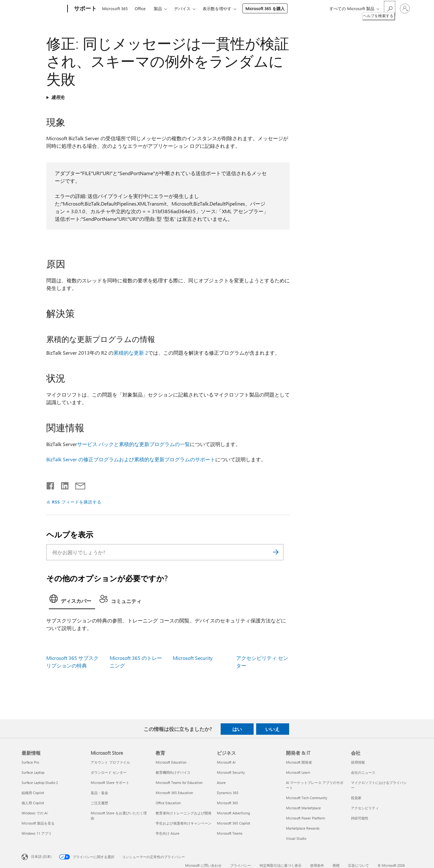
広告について (359, 865)
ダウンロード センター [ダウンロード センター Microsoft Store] (109, 772)
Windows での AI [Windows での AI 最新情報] (35, 813)
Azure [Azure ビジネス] (221, 783)
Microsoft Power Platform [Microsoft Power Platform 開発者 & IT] (305, 818)
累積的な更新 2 (131, 353)
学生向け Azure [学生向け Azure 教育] (168, 833)
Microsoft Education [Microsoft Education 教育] (171, 762)
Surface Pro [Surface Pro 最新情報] (30, 762)
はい (237, 729)
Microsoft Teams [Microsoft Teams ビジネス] (230, 833)
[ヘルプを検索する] (390, 8)
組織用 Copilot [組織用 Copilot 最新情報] (33, 793)
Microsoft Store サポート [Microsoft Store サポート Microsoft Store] (110, 783)
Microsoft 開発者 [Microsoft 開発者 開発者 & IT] (299, 762)
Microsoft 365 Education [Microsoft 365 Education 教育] (174, 793)
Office (140, 8)
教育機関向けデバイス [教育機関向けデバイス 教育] (173, 772)
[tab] (72, 601)
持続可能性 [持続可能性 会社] (360, 818)
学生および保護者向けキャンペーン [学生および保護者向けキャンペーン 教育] (184, 823)
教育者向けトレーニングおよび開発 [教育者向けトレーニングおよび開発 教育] (184, 813)
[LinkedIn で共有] (62, 484)
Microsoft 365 (115, 8)
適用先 (58, 97)
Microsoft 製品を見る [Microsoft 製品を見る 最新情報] (38, 823)
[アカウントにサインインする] (405, 9)
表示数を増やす (217, 8)
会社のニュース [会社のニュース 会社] (363, 772)
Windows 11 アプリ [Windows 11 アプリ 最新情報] (37, 833)
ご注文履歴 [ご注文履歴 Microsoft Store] (99, 803)
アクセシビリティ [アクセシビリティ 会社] (365, 808)
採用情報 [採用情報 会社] (358, 762)
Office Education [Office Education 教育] (168, 803)
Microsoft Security (193, 658)
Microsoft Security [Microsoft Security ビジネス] (231, 772)
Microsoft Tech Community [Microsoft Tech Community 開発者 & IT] (307, 798)
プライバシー (241, 865)
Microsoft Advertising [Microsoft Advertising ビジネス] (233, 813)
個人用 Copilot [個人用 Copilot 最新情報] (33, 803)
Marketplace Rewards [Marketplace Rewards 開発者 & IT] (303, 828)
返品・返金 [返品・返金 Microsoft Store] (99, 793)
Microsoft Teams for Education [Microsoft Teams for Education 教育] (179, 783)
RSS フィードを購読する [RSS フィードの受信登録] (77, 502)
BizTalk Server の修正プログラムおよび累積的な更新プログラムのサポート (131, 459)
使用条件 (317, 865)
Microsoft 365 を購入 (265, 8)
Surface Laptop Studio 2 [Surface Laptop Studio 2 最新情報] (40, 783)
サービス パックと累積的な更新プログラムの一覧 (133, 444)
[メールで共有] (77, 484)
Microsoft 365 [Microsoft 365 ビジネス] (227, 803)
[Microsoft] (43, 9)
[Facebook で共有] (51, 484)
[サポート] (85, 9)
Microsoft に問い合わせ (203, 865)
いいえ (272, 729)
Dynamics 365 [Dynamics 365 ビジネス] (228, 793)
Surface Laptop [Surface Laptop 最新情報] (33, 772)
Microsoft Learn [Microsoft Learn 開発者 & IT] (298, 772)
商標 (336, 865)
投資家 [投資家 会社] (356, 798)
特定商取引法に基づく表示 (281, 865)
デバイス (182, 8)
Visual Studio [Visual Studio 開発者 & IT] (296, 838)
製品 (158, 8)
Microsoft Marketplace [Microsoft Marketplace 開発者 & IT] (303, 808)
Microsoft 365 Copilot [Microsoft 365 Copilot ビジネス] (233, 823)
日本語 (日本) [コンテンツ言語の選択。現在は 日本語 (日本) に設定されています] (41, 856)
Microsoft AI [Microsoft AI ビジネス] (226, 762)
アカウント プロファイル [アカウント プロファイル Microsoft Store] (110, 762)
